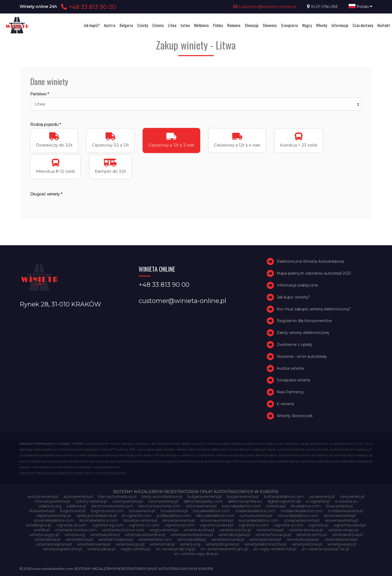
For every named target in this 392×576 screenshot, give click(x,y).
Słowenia (270, 25)
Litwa (172, 25)
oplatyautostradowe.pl (96, 516)
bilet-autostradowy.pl (117, 497)
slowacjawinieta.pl (179, 520)
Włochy (322, 25)
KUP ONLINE (325, 6)
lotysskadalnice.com (211, 511)
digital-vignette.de (284, 501)
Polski (361, 6)
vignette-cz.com (144, 525)
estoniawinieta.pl (201, 506)
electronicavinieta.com (112, 506)
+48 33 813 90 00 (88, 7)
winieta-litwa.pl (270, 530)
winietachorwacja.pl (273, 535)
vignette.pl (318, 525)
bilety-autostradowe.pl (162, 497)
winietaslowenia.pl (341, 539)
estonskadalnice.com (241, 506)
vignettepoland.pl (350, 525)
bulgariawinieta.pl (243, 497)
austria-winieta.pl (43, 497)
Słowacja (252, 25)
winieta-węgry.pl (44, 535)
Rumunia (234, 25)
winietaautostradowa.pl (192, 535)
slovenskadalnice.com (54, 520)
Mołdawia (201, 25)
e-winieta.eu (346, 501)
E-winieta (285, 404)
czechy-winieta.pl (91, 501)
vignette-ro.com (254, 525)
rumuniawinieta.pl (256, 516)
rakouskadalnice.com (215, 516)
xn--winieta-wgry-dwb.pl (196, 554)
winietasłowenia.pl (94, 544)
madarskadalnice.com (255, 511)
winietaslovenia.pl (265, 539)
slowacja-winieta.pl (140, 520)
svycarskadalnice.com (259, 520)
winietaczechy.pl (311, 535)
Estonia (158, 25)
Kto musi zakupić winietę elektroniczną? (314, 309)
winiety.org (190, 544)
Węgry (307, 25)
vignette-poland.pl (216, 525)
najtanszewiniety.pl (54, 516)
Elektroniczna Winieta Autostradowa (310, 261)
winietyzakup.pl (101, 549)
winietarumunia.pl (228, 539)
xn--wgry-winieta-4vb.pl (275, 549)
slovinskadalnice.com (99, 520)
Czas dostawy (363, 25)
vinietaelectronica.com (76, 530)
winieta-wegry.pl (343, 530)
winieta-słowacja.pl (306, 530)
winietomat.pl (162, 544)
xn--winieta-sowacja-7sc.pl (325, 549)
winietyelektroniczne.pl (265, 544)
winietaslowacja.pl (303, 539)
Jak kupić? (92, 25)
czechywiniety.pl (163, 501)
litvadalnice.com (306, 506)
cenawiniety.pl (322, 497)
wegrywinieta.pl (164, 530)
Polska (218, 25)
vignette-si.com (289, 525)
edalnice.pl (76, 506)
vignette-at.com (72, 525)
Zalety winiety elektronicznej (303, 333)
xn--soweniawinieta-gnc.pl (224, 549)
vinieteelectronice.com (123, 530)
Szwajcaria (289, 25)
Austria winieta (290, 368)
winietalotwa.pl (79, 539)
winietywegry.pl (342, 544)
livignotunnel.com (107, 511)
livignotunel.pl (73, 511)
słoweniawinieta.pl (341, 520)
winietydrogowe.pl (222, 544)
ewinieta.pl (276, 506)
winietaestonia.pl (347, 535)
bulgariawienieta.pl (205, 497)
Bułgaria (126, 25)
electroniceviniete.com (159, 506)
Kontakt (384, 25)
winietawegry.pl (130, 544)
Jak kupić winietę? (293, 297)
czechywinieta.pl (128, 501)
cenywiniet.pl (352, 497)
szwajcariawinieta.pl (302, 520)
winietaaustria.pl (105, 535)
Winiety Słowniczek (295, 416)
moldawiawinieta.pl (345, 511)
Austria (110, 25)
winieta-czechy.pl (235, 530)
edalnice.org (50, 506)
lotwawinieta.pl (174, 511)
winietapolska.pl (192, 539)
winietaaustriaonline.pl (145, 535)
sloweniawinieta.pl (217, 520)
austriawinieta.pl (78, 497)
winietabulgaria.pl (234, 535)
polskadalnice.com (174, 516)
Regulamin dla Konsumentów (304, 321)
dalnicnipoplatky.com (203, 501)
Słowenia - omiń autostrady (302, 356)
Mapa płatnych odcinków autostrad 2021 (314, 273)
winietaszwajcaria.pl (54, 544)
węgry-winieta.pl (136, 549)
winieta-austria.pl (199, 530)
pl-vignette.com (137, 516)
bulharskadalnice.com (284, 497)
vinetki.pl (41, 530)
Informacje (340, 25)
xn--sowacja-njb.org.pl (176, 549)
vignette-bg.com (108, 525)
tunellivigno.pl (39, 525)
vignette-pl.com (180, 525)
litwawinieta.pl (42, 511)
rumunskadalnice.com (298, 516)
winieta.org (75, 535)
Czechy (143, 25)
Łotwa (185, 25)
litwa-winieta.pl (339, 506)
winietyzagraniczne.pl (62, 549)
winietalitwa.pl (47, 539)
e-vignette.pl (318, 501)
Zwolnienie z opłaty (295, 345)
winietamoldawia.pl (116, 539)
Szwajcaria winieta (293, 380)
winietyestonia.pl (307, 544)
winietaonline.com (155, 539)
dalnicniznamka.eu (245, 501)
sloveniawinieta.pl (339, 516)
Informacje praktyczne (297, 285)
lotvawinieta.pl (142, 511)
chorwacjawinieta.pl (52, 501)
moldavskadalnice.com (302, 511)
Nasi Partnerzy (290, 392)
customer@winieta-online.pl (265, 6)
